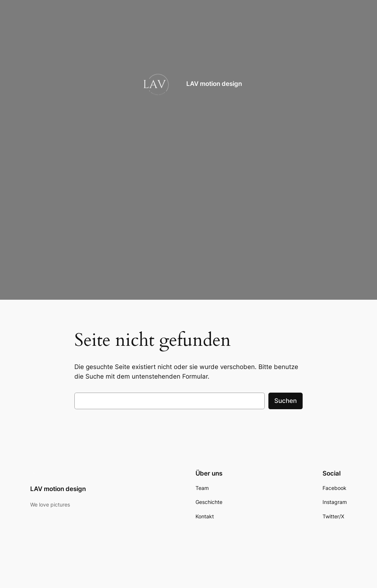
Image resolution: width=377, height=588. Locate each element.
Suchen (286, 401)
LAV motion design (214, 84)
